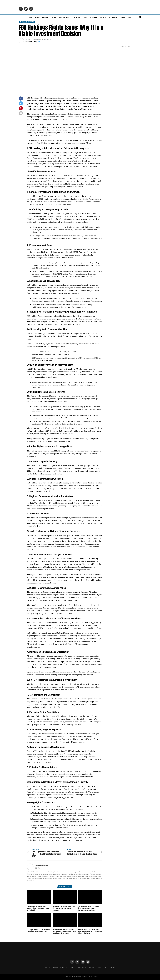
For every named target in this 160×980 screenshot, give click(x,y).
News (123, 17)
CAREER (72, 968)
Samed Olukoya (32, 42)
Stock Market (114, 17)
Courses (113, 968)
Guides (99, 968)
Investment (94, 17)
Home (30, 17)
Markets (103, 17)
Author (55, 968)
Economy (45, 17)
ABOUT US (48, 968)
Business (54, 17)
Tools (106, 968)
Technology (77, 17)
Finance (37, 17)
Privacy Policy (81, 968)
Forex (86, 17)
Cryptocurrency (65, 17)
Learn (129, 17)
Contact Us (64, 968)
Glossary (91, 968)
